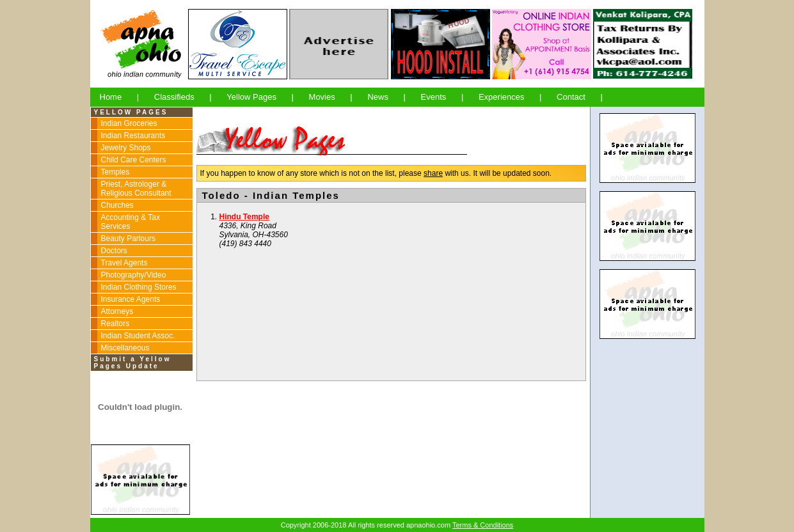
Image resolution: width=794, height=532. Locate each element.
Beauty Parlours (128, 239)
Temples (115, 172)
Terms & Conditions (483, 525)
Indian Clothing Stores (139, 287)
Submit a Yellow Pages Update (133, 363)
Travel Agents (124, 263)
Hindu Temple (244, 217)
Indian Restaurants (133, 136)
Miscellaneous (125, 348)
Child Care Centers (134, 160)
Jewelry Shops (126, 148)
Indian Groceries (129, 123)
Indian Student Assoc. (138, 336)
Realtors (115, 324)
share (433, 173)
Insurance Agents (131, 299)
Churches (117, 205)
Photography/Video (134, 275)
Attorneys (117, 311)
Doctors (114, 251)
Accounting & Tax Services (131, 222)
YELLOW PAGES (131, 112)
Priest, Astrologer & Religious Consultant (136, 189)
